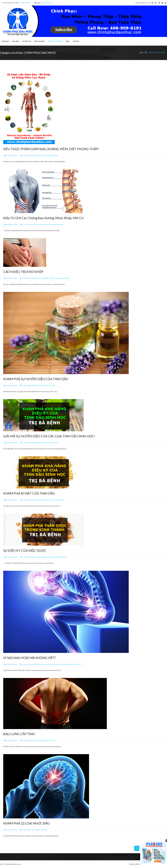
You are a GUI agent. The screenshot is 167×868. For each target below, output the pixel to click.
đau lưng (42, 664)
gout (47, 224)
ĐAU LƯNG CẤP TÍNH (19, 734)
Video (68, 41)
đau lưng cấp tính (44, 740)
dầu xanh (46, 385)
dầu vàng (40, 385)
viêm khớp (66, 278)
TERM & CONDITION (135, 864)
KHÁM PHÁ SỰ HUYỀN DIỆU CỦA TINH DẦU (36, 379)
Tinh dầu (52, 385)
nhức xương (61, 664)
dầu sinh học (28, 443)
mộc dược (48, 557)
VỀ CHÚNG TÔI (27, 41)
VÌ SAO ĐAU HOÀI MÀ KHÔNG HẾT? (29, 658)
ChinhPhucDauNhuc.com (13, 864)
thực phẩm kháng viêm (52, 155)
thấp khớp (41, 155)
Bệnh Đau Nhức (40, 41)
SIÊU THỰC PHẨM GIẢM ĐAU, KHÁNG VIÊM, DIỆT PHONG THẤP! (51, 149)
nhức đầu (44, 830)
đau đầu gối (35, 664)
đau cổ (30, 224)
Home (141, 52)
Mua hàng (16, 41)
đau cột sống (28, 740)
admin (15, 155)
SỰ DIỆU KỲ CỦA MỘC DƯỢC (25, 550)
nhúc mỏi (54, 664)
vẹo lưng (52, 740)
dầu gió (26, 385)
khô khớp (52, 278)
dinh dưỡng (27, 557)
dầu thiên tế (33, 385)
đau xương (41, 557)
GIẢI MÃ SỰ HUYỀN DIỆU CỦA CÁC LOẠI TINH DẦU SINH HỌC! (49, 436)
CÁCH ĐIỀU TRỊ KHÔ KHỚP (23, 272)
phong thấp (33, 155)
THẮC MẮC (76, 41)
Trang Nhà (5, 41)
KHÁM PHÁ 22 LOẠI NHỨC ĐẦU (26, 823)
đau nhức (42, 224)
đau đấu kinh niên (29, 830)
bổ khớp (26, 155)
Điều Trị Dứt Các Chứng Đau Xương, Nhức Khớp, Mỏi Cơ (43, 218)
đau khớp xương (29, 278)
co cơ (25, 224)
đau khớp (35, 224)
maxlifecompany (47, 3)
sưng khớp (59, 278)
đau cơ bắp (27, 664)
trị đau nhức (77, 664)
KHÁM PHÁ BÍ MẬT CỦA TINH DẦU (29, 493)
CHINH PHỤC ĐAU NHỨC (55, 41)
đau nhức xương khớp (41, 278)
